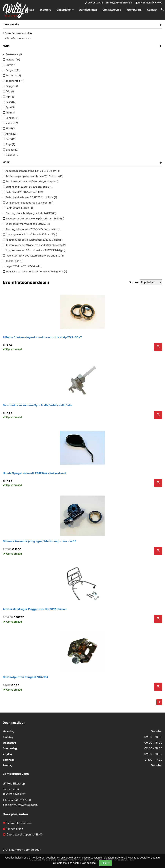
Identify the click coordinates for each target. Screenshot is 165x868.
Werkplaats (134, 10)
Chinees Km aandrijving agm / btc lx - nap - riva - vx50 (40, 541)
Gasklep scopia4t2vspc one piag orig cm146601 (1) (33, 219)
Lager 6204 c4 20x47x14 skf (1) (23, 266)
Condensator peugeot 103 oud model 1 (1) (28, 203)
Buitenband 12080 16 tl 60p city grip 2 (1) (28, 187)
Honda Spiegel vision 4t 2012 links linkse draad (34, 473)
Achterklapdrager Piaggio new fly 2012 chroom (35, 609)
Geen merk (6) (12, 54)
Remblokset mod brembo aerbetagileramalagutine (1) (35, 272)
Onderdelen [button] (65, 10)
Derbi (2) (9, 139)
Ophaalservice (112, 10)
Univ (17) (9, 65)
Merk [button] (82, 46)
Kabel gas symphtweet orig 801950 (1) (26, 224)
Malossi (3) (10, 123)
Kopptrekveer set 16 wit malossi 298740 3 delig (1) (33, 240)
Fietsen (29, 10)
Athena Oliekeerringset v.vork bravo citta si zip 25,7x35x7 (42, 337)
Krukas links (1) (13, 261)
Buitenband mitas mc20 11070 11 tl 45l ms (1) (30, 197)
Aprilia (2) (10, 134)
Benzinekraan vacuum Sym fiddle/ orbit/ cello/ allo (37, 405)
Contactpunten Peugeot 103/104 (26, 677)
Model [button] (82, 162)
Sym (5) (9, 107)
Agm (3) (9, 113)
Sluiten (105, 863)
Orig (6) (8, 91)
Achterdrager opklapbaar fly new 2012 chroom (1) (33, 176)
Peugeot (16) (12, 70)
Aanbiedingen (88, 10)
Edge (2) (9, 144)
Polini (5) (9, 102)
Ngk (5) (8, 97)
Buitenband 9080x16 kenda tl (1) (23, 192)
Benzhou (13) (12, 76)
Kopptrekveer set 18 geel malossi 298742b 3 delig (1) (34, 245)
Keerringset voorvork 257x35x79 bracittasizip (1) (32, 229)
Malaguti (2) (11, 155)
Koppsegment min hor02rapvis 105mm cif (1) (30, 234)
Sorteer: (134, 282)
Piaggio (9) (10, 86)
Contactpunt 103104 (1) (18, 208)
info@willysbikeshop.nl (24, 805)
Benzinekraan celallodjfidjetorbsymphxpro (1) (31, 182)
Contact (152, 10)
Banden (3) (11, 118)
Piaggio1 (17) (11, 60)
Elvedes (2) (11, 150)
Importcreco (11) (14, 81)
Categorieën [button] (82, 25)
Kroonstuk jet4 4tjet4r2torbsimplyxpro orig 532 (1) (33, 256)
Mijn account (144, 3)
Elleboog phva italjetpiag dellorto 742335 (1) (29, 213)
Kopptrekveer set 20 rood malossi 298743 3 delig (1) (34, 250)
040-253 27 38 (22, 800)
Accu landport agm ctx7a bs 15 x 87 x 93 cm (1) (31, 171)
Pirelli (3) (9, 129)
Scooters (45, 10)
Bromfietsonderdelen (18, 38)
